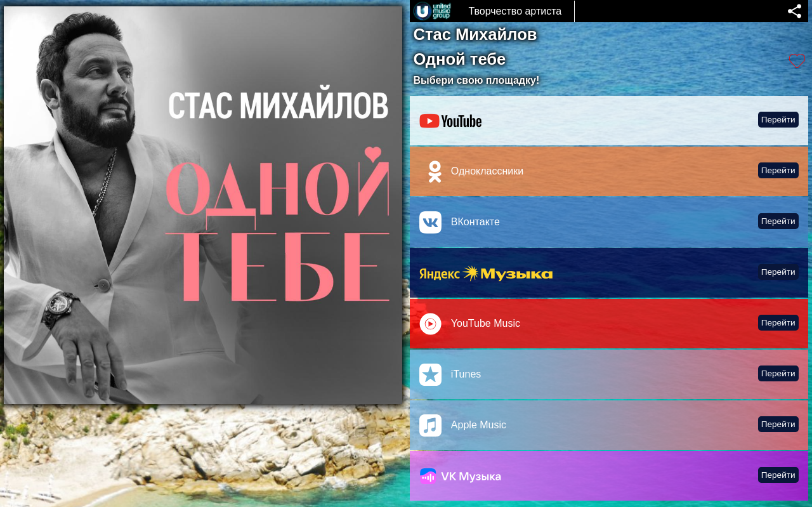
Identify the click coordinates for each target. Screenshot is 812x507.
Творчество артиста (515, 11)
